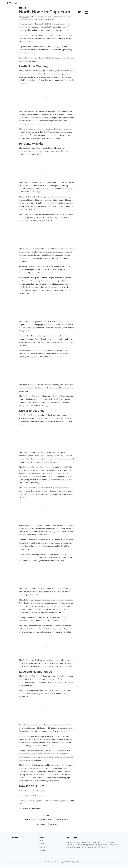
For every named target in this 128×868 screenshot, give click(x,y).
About (41, 841)
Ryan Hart (24, 17)
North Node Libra (28, 820)
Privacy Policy (44, 848)
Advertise (42, 852)
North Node (54, 825)
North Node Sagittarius (46, 820)
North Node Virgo (40, 825)
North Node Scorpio (64, 820)
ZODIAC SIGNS (24, 8)
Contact (41, 845)
